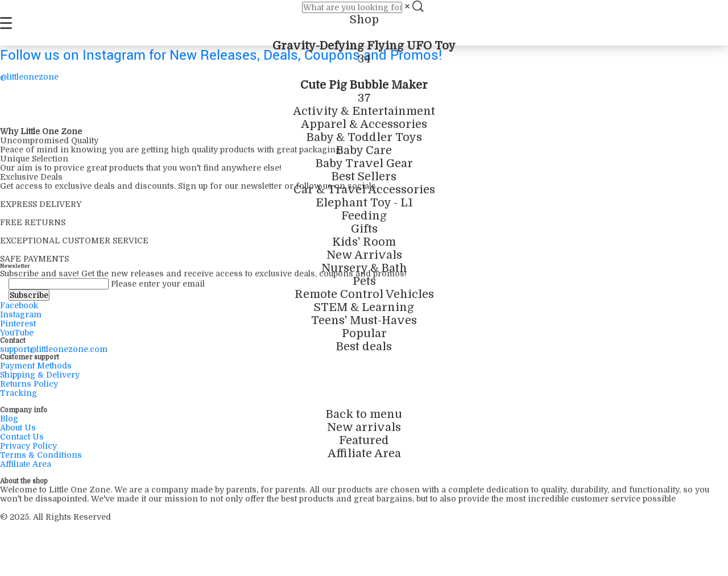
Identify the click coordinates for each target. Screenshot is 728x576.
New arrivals (364, 427)
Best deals (364, 347)
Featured (364, 440)
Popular (364, 333)
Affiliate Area (364, 453)
